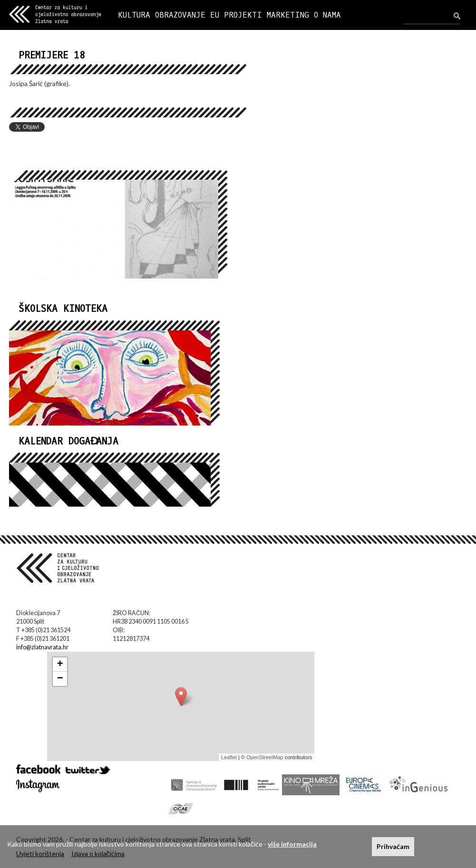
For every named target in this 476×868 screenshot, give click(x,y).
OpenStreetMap (265, 757)
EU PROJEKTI (236, 15)
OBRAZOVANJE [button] (180, 15)
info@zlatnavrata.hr (42, 647)
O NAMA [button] (327, 15)
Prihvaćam (393, 846)
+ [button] (60, 665)
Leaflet (229, 757)
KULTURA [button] (134, 15)
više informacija (292, 844)
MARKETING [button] (288, 15)
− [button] (60, 679)
